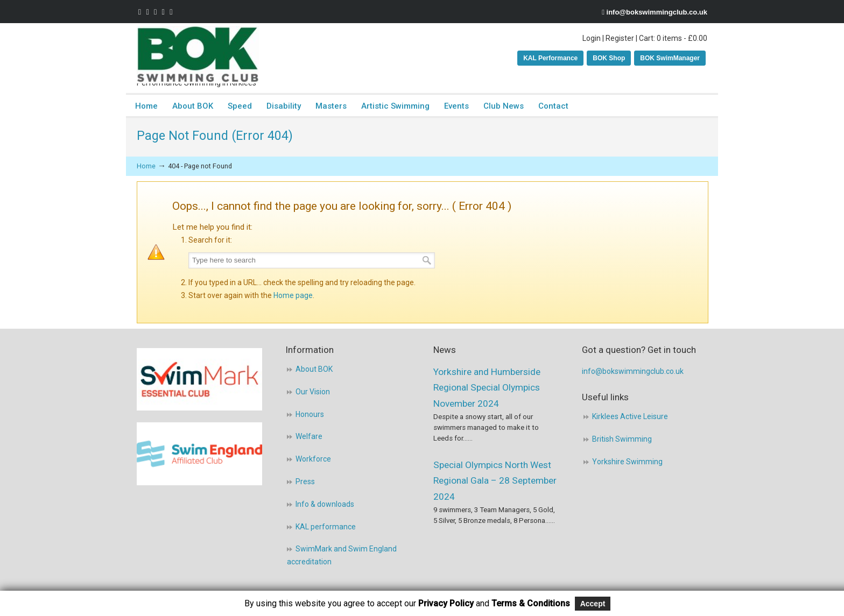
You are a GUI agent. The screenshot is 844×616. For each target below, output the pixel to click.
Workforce (313, 459)
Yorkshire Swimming (627, 462)
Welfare (309, 436)
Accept (593, 604)
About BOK (314, 369)
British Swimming (622, 439)
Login (592, 38)
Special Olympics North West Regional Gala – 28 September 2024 (495, 481)
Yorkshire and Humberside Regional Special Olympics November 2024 (487, 388)
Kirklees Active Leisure (630, 416)
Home (146, 166)
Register (620, 38)
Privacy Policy (446, 603)
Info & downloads (325, 504)
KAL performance (326, 527)
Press (305, 482)
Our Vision (313, 392)
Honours (310, 414)
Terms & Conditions (531, 603)
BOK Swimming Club (198, 55)
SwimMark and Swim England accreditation (342, 555)
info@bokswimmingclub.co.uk (657, 12)
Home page (293, 295)
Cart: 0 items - (673, 38)
